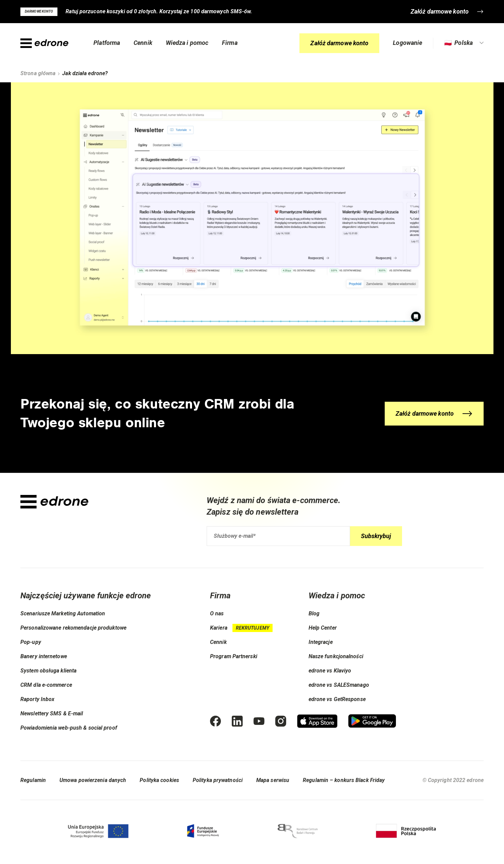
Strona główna (38, 73)
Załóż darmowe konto (339, 44)
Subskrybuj (376, 536)
